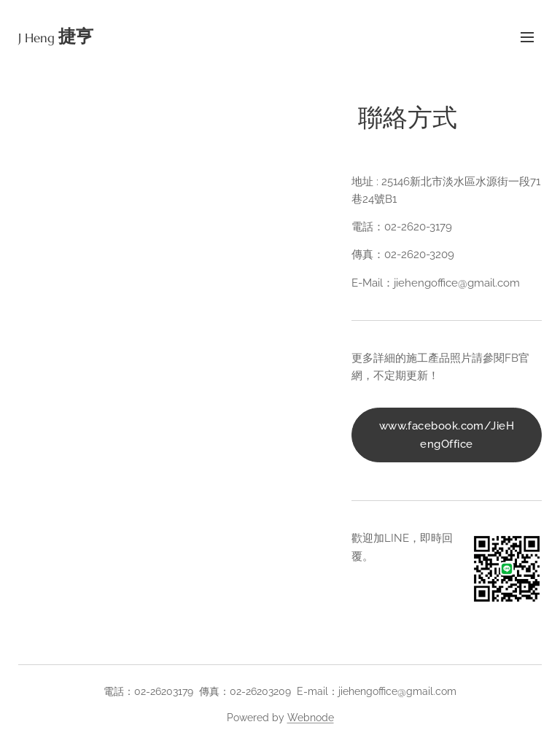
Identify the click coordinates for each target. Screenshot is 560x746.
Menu (527, 37)
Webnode (311, 718)
